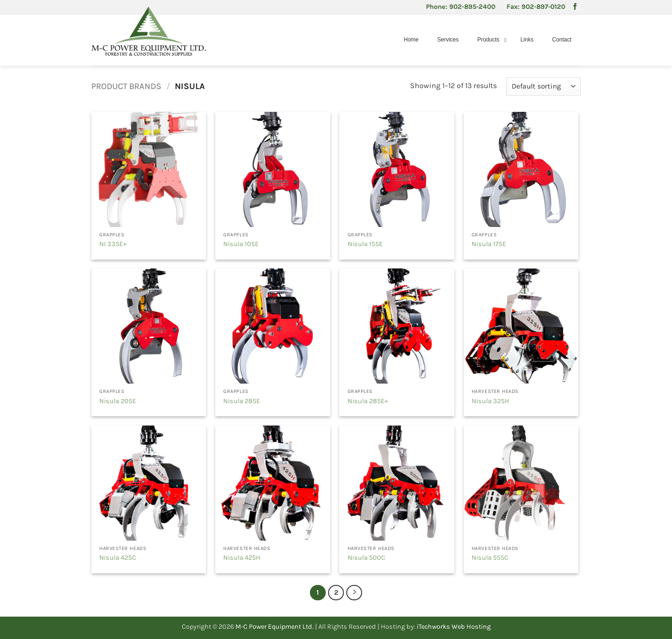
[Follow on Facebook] (575, 7)
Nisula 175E (489, 244)
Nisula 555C (490, 558)
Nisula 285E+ (368, 401)
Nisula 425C (118, 558)
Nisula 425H (242, 558)
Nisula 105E (241, 244)
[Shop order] (543, 86)
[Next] (354, 593)
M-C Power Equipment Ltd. (274, 627)
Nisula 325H (490, 401)
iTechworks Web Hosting (454, 627)
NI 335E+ (113, 244)
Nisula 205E (118, 401)
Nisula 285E (242, 401)
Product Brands (126, 86)
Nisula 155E (365, 244)
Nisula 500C (367, 558)
